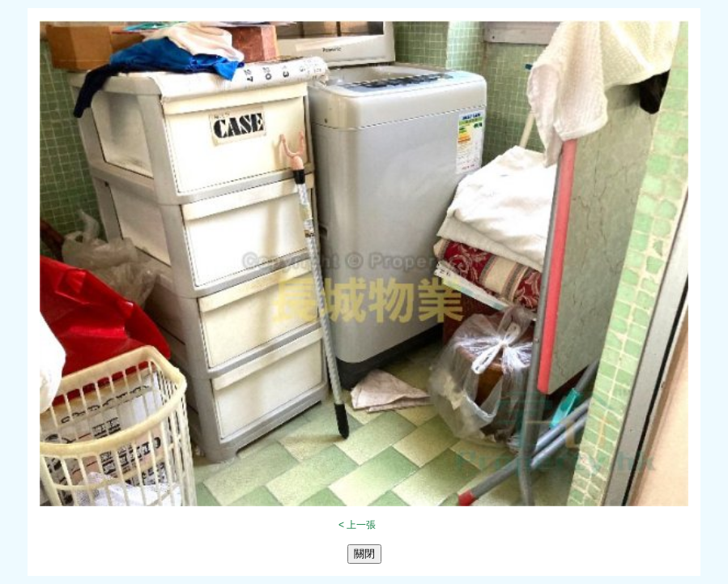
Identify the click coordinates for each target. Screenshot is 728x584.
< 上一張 (357, 525)
